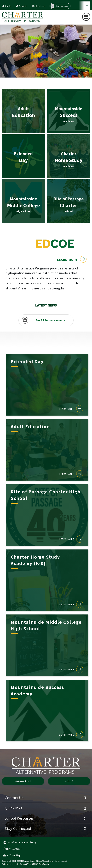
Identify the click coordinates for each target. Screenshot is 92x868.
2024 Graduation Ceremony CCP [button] (57, 75)
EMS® (35, 864)
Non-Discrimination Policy (20, 842)
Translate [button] (23, 6)
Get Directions (23, 781)
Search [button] (8, 6)
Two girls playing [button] (38, 75)
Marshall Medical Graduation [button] (35, 75)
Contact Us (14, 798)
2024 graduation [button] (41, 75)
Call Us (69, 781)
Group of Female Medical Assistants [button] (54, 75)
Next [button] (16, 73)
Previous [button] (3, 73)
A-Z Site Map (12, 855)
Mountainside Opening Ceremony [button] (51, 75)
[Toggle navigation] (86, 17)
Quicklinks (14, 808)
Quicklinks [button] (40, 6)
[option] (46, 51)
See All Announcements (50, 320)
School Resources (19, 818)
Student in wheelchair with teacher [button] (44, 75)
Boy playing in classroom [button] (48, 75)
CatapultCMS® (26, 864)
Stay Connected (18, 828)
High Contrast (14, 849)
